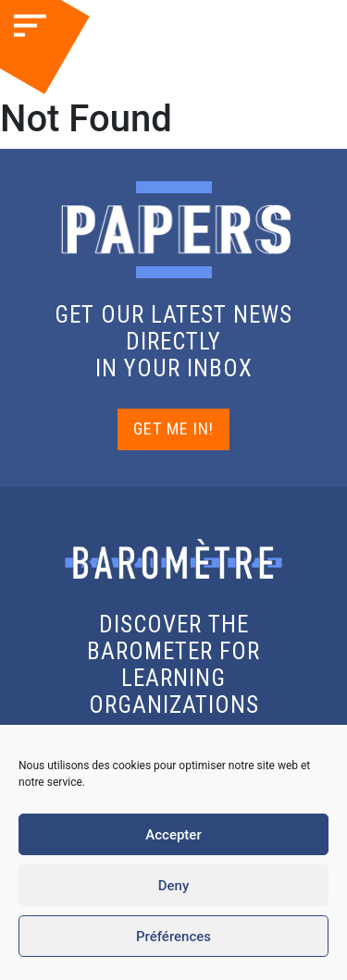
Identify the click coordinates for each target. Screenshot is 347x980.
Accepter (173, 835)
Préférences (173, 937)
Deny (174, 886)
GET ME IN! (173, 429)
